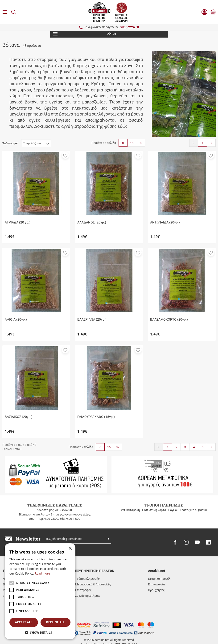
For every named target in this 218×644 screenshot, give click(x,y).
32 (140, 143)
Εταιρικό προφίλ (159, 579)
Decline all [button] (56, 622)
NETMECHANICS (126, 626)
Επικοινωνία (156, 584)
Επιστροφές (83, 590)
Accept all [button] (24, 622)
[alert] (40, 591)
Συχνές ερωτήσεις (88, 596)
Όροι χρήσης (156, 590)
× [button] (70, 548)
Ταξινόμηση (10, 143)
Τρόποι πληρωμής (87, 579)
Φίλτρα (84, 34)
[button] (65, 155)
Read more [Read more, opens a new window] (42, 573)
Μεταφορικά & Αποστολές (93, 584)
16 (132, 143)
